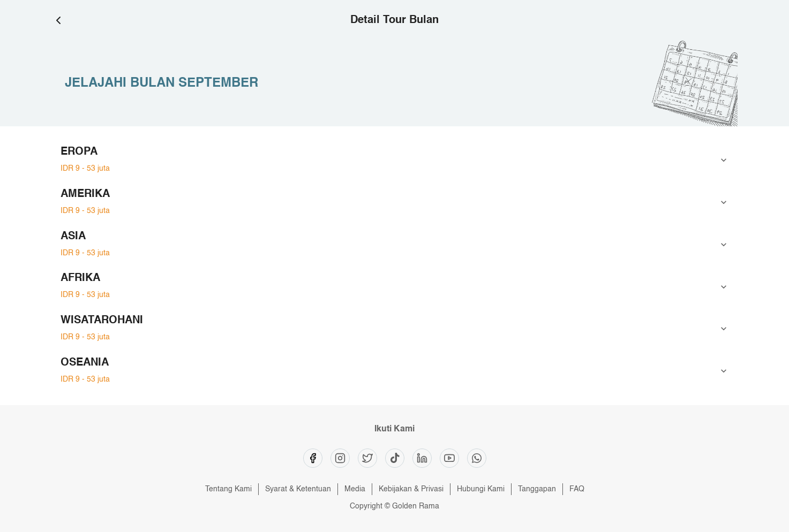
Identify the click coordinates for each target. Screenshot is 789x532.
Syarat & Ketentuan (298, 489)
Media (355, 489)
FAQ (577, 489)
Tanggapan (537, 489)
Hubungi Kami (481, 489)
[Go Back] (63, 20)
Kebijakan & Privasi (411, 489)
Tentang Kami (228, 489)
